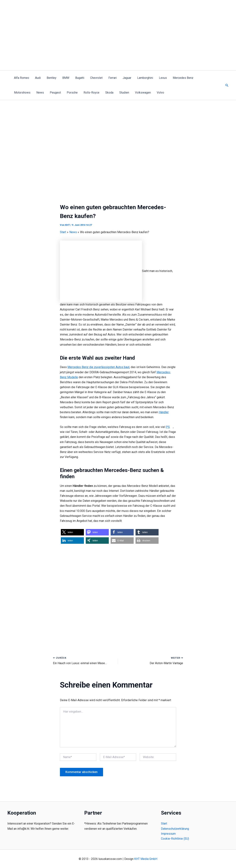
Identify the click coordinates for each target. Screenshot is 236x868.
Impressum (168, 834)
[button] (227, 85)
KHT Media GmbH (146, 859)
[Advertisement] (118, 43)
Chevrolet (96, 78)
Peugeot (55, 93)
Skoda (109, 93)
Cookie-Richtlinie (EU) (175, 839)
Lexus (163, 78)
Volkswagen (143, 93)
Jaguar (127, 78)
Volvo (160, 93)
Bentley (52, 78)
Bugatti (80, 78)
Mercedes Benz (183, 78)
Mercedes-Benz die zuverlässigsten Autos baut (98, 367)
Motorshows (22, 93)
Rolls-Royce (91, 93)
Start (164, 824)
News (40, 93)
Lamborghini (145, 78)
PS (168, 427)
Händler (164, 412)
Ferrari (113, 78)
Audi (38, 78)
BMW (66, 78)
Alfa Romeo (22, 78)
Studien (124, 93)
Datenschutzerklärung (175, 829)
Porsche (72, 93)
